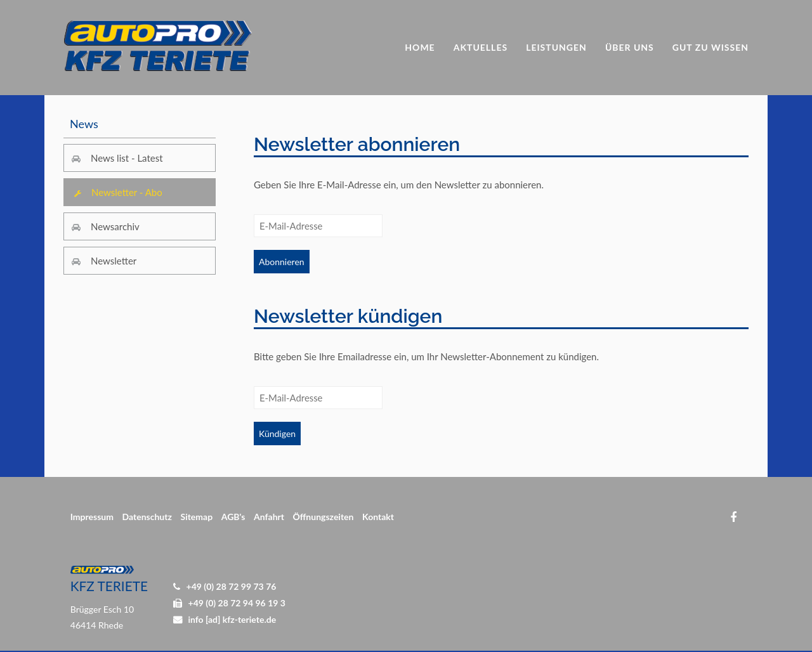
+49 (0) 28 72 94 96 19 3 (237, 603)
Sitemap (196, 517)
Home (420, 47)
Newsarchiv (115, 226)
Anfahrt (269, 517)
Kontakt (378, 517)
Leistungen (556, 47)
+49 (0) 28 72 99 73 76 (232, 586)
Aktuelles (481, 47)
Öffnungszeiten (324, 517)
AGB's (233, 517)
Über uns (630, 47)
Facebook (733, 517)
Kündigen (277, 434)
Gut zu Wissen (710, 47)
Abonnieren (282, 262)
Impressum (92, 517)
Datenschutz (147, 517)
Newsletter (114, 261)
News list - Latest (127, 158)
